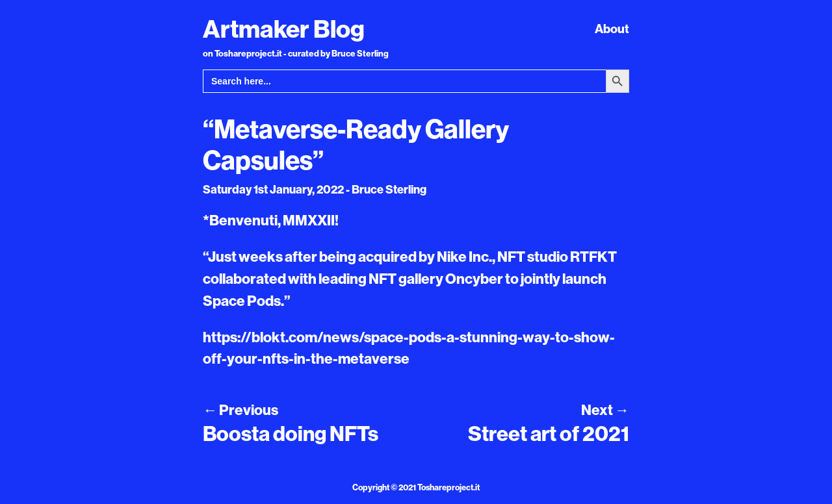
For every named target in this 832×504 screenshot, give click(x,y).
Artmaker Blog (284, 29)
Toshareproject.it (448, 487)
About (612, 29)
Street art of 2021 (549, 433)
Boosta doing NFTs (291, 433)
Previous (240, 410)
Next (605, 410)
